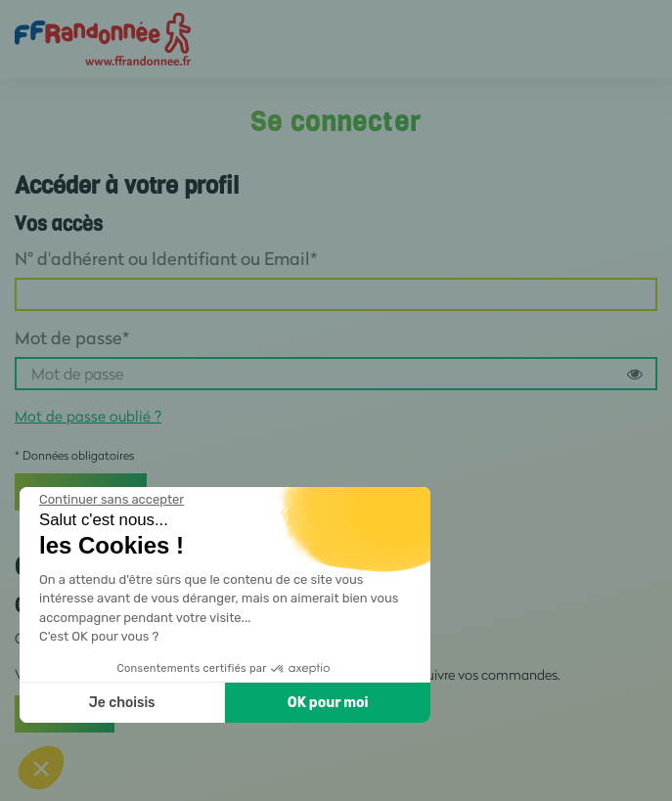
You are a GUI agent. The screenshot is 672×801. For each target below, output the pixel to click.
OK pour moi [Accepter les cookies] (328, 703)
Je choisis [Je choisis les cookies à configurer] (122, 703)
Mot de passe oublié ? (88, 416)
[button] (41, 768)
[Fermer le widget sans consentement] (112, 500)
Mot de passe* (72, 337)
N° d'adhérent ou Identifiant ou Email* (166, 258)
